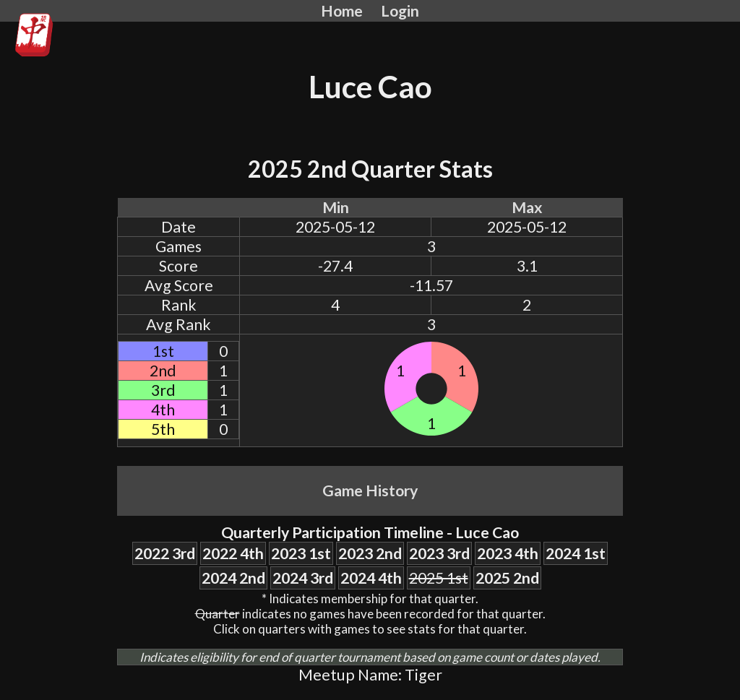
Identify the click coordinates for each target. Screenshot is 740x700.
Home (342, 11)
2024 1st (576, 553)
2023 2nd (370, 553)
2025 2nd (507, 578)
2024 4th (371, 578)
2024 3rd (303, 578)
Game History (370, 491)
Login (400, 11)
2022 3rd (165, 553)
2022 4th (233, 553)
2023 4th (508, 553)
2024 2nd (233, 578)
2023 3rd (439, 553)
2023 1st (301, 553)
